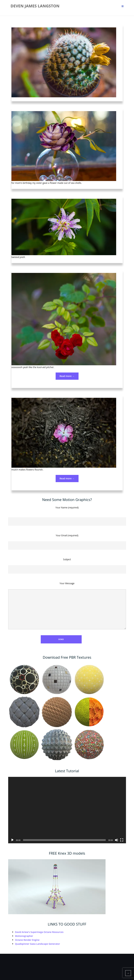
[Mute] (116, 840)
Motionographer (24, 936)
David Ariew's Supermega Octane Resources (39, 932)
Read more (69, 377)
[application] (67, 810)
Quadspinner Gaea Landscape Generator (38, 944)
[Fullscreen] (122, 840)
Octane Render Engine (27, 940)
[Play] (12, 840)
